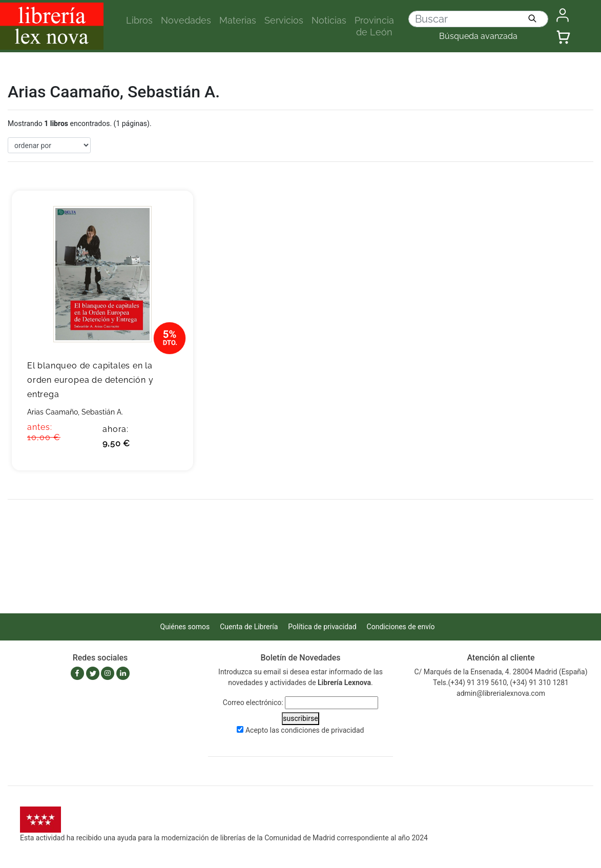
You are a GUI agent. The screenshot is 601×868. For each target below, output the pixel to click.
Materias (238, 20)
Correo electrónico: (253, 702)
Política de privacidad (322, 627)
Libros (139, 20)
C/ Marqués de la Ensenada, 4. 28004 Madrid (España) (501, 672)
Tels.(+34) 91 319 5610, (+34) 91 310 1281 (501, 683)
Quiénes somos (185, 627)
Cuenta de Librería (249, 627)
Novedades (186, 20)
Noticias (329, 20)
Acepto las (305, 730)
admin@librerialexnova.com (501, 693)
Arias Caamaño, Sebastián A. (75, 412)
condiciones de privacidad (322, 730)
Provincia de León (374, 26)
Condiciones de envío (401, 627)
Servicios (284, 20)
